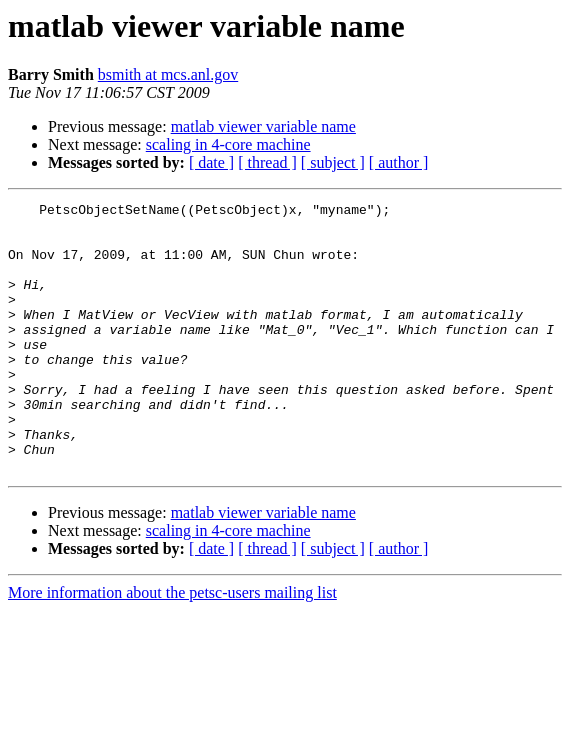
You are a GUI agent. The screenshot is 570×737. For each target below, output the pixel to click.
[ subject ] (333, 162)
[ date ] (211, 162)
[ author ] (399, 162)
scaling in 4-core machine (228, 144)
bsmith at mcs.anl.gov (168, 74)
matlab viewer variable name (263, 126)
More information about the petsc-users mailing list (172, 646)
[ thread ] (267, 162)
